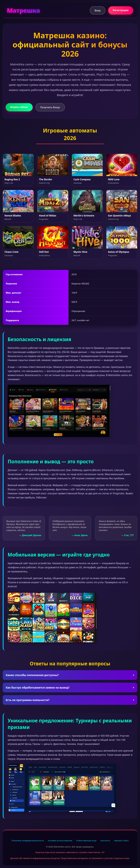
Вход (98, 10)
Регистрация (121, 10)
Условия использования (60, 840)
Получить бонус (50, 107)
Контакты (105, 840)
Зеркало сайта (121, 840)
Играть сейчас (19, 107)
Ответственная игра (86, 840)
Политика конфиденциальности (28, 840)
